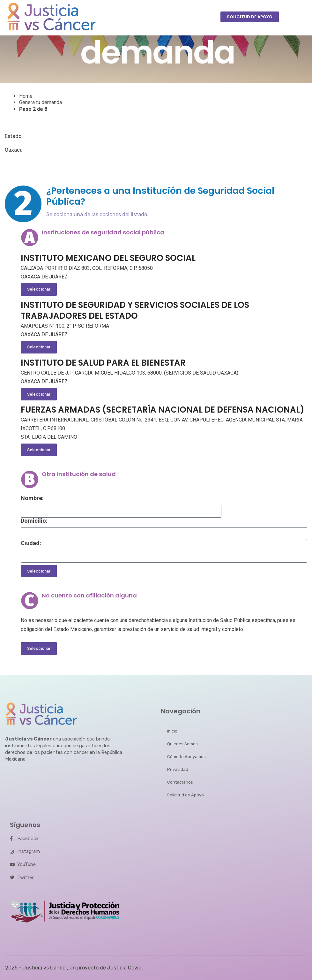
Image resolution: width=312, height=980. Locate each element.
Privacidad (178, 769)
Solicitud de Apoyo (186, 795)
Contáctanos (180, 782)
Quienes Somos (182, 744)
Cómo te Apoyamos (186, 757)
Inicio (172, 731)
